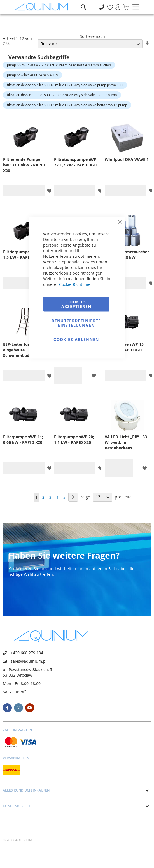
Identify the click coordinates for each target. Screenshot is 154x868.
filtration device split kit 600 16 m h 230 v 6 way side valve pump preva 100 (65, 85)
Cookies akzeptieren (76, 304)
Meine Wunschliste (109, 4)
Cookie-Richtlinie (75, 284)
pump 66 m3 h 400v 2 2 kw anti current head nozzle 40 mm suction (59, 65)
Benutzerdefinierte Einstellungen (76, 323)
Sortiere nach (92, 36)
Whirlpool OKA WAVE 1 (127, 159)
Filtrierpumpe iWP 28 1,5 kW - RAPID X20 (24, 255)
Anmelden (116, 4)
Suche (83, 3)
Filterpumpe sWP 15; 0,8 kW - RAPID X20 (125, 347)
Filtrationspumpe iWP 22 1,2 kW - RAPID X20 (75, 162)
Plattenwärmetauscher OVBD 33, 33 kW (127, 255)
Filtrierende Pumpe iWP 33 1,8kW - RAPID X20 (24, 165)
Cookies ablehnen (76, 339)
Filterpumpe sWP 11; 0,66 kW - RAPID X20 (23, 439)
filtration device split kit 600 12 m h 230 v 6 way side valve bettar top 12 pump (67, 105)
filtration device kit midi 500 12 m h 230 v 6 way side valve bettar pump (62, 95)
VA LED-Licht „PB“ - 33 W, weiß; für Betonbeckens (126, 442)
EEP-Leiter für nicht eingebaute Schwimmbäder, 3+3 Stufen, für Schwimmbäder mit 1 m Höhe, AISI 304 (24, 350)
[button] (49, 190)
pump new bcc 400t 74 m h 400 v (32, 75)
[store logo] (43, 7)
